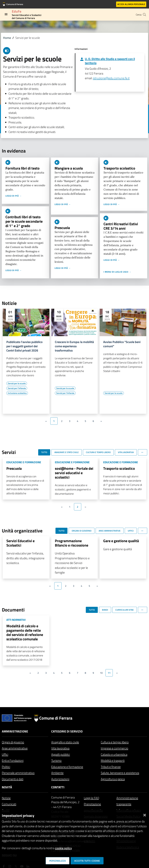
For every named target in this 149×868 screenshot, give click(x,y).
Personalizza (58, 861)
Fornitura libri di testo (23, 168)
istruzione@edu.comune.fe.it (111, 78)
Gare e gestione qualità (121, 541)
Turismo (56, 760)
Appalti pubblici (61, 754)
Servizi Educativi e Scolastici (20, 543)
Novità (7, 787)
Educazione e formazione (67, 767)
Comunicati (9, 804)
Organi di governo (13, 742)
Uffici (5, 754)
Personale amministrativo (18, 773)
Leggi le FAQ (91, 798)
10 (101, 673)
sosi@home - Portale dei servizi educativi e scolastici (74, 473)
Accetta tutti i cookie (87, 861)
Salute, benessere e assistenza (120, 773)
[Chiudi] (145, 814)
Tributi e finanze (111, 767)
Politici (6, 767)
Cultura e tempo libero (115, 742)
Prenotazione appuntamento (93, 807)
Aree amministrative (15, 748)
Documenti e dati (13, 779)
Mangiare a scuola (69, 168)
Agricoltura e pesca (113, 779)
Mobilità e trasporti (113, 760)
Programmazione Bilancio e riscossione (72, 543)
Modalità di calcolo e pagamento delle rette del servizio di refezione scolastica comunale (25, 632)
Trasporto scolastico (119, 168)
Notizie (6, 798)
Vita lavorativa (60, 748)
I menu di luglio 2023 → (117, 272)
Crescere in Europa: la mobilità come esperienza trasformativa (74, 346)
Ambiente (57, 773)
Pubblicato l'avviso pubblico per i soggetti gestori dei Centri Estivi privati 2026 (24, 346)
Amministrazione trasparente (127, 801)
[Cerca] (144, 15)
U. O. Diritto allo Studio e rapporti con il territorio (110, 61)
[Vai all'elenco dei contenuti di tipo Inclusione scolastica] (17, 393)
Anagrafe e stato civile (65, 742)
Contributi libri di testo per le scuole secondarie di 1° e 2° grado (24, 221)
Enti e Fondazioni (13, 760)
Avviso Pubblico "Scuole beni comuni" (122, 344)
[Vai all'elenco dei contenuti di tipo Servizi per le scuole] (17, 383)
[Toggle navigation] (6, 14)
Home (7, 38)
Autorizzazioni (60, 779)
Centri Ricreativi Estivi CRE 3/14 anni (121, 226)
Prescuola (62, 228)
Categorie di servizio (67, 731)
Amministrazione (15, 731)
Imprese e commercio (115, 748)
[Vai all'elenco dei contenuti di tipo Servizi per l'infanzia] (17, 388)
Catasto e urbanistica (114, 754)
